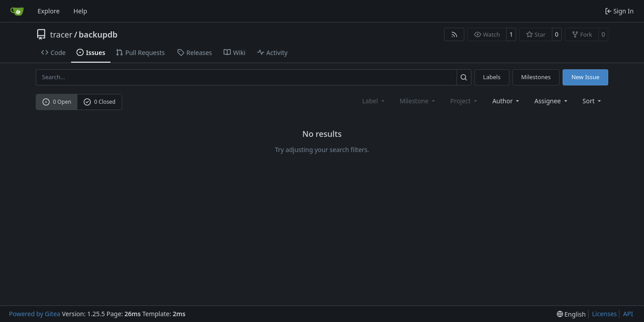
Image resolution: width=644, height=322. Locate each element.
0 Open (57, 102)
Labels (492, 77)
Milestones (536, 77)
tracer (61, 34)
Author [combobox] (506, 101)
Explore (49, 11)
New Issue (586, 77)
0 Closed (100, 102)
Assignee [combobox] (552, 101)
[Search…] (464, 77)
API (628, 314)
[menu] (593, 101)
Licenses (605, 314)
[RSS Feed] (454, 34)
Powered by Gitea (35, 314)
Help (80, 11)
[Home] (17, 11)
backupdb (98, 34)
